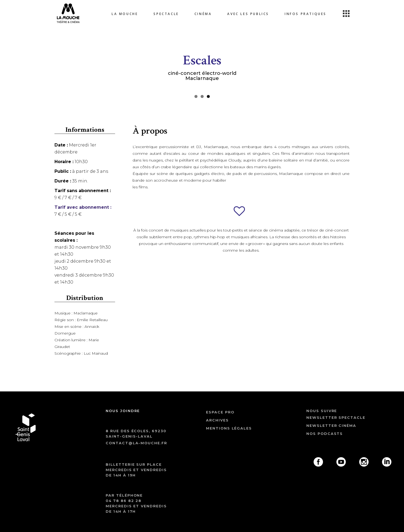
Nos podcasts (325, 434)
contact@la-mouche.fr (136, 443)
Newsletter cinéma (331, 425)
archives (217, 420)
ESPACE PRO (220, 412)
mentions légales (229, 428)
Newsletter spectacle (336, 417)
